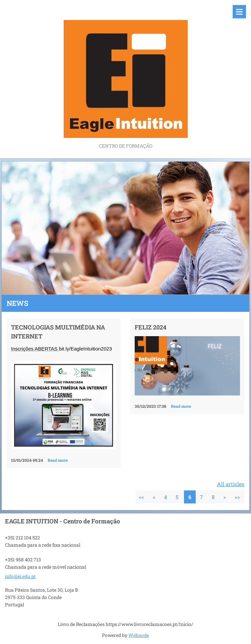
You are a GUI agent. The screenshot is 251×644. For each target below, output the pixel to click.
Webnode (139, 635)
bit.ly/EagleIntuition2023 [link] (85, 349)
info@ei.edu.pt (20, 576)
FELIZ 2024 (150, 327)
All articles (231, 484)
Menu (239, 12)
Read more (58, 460)
